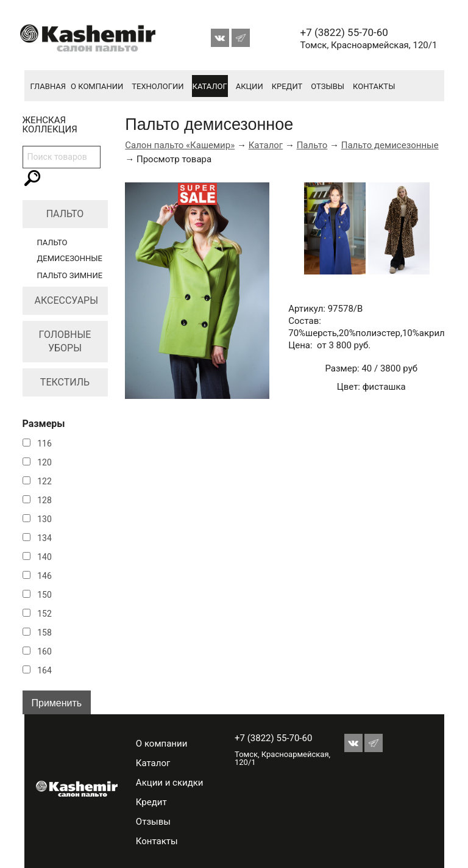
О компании (97, 86)
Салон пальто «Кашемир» (180, 145)
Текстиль (65, 382)
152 (44, 614)
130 (44, 519)
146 (44, 576)
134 (44, 538)
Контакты (374, 86)
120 (44, 462)
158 (44, 633)
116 (44, 443)
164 (44, 670)
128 (44, 500)
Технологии (158, 86)
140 (44, 557)
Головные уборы (65, 341)
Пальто (65, 214)
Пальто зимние (70, 275)
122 (44, 481)
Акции (250, 86)
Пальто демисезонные (390, 145)
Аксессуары (67, 300)
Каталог (210, 86)
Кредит (287, 86)
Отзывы (328, 86)
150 (44, 595)
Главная (48, 86)
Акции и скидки (170, 783)
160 (44, 651)
